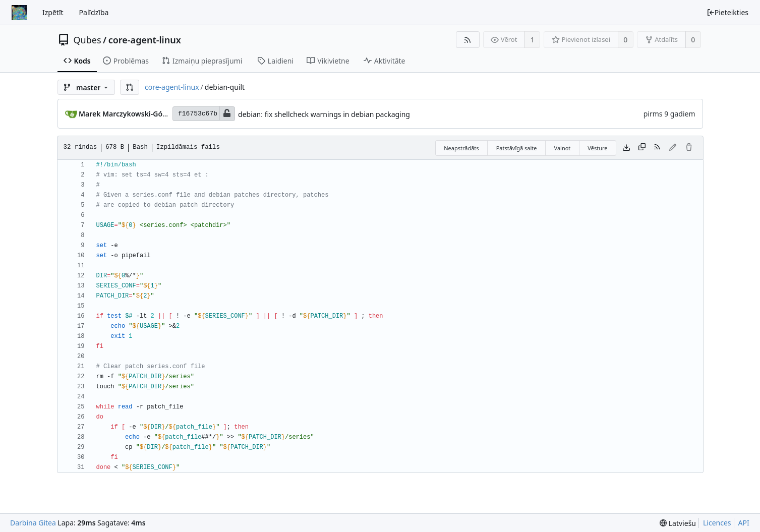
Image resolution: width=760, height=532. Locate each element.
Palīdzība (94, 12)
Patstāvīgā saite (517, 148)
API (744, 523)
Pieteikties (727, 12)
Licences (717, 523)
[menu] (678, 523)
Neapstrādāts (461, 148)
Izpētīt (53, 12)
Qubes (87, 40)
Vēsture (597, 148)
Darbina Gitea (33, 523)
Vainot (563, 148)
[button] (130, 87)
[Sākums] (19, 13)
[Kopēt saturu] (642, 148)
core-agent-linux (145, 40)
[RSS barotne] (468, 40)
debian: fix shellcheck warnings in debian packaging (324, 114)
